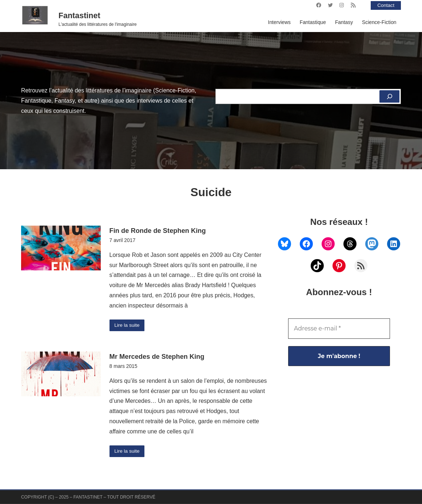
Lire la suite (127, 325)
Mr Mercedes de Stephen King (157, 357)
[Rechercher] (389, 96)
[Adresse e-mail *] (339, 329)
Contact (386, 5)
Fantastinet (79, 16)
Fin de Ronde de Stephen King (158, 231)
